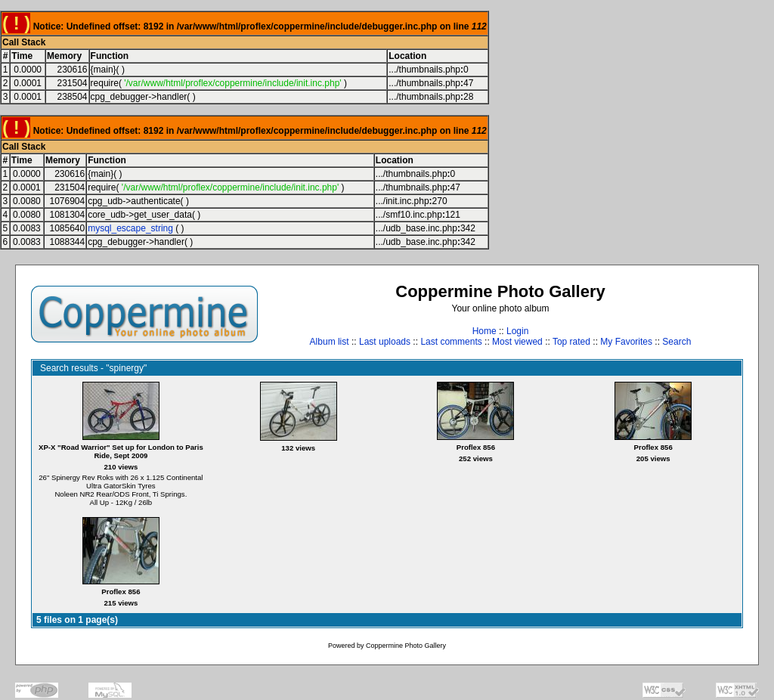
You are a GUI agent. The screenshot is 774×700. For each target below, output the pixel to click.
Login (517, 331)
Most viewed (517, 342)
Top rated (571, 342)
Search (676, 342)
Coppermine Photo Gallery (406, 646)
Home (485, 331)
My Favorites (626, 342)
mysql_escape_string (130, 228)
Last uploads (385, 342)
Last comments (451, 342)
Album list (330, 342)
